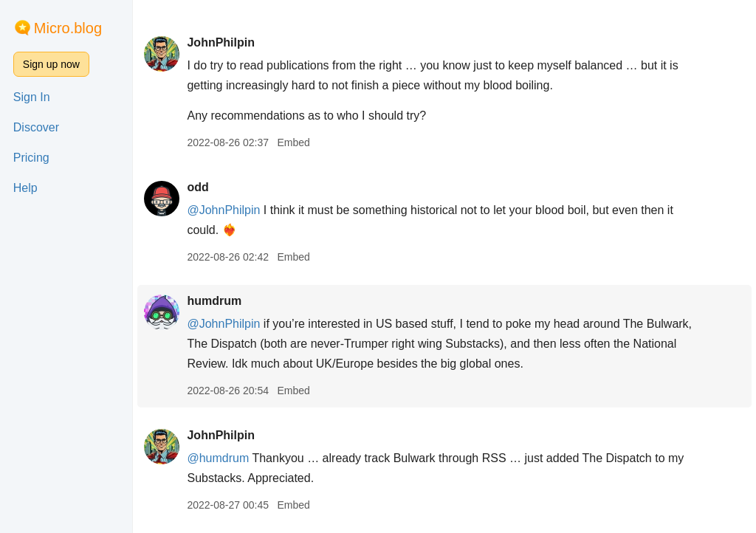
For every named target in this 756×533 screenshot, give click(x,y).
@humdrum (218, 458)
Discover (36, 127)
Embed (293, 142)
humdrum (214, 301)
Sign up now (51, 64)
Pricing (31, 158)
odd (197, 187)
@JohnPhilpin (223, 210)
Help (25, 188)
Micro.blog (68, 28)
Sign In (32, 97)
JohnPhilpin (221, 42)
